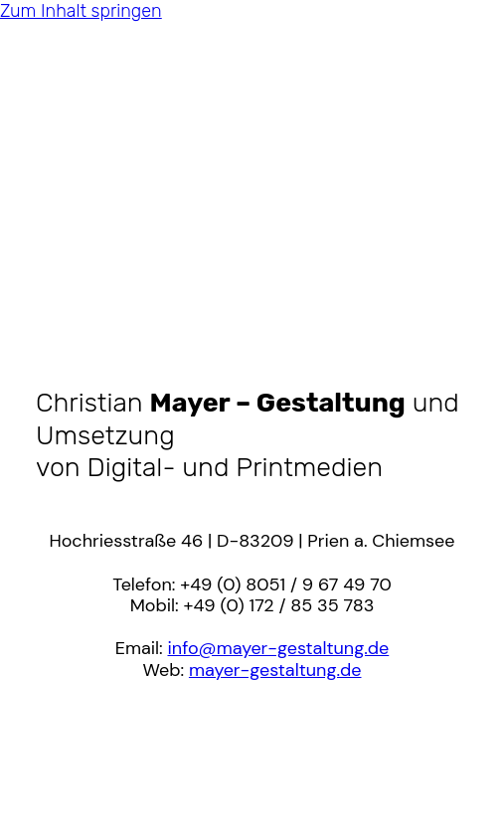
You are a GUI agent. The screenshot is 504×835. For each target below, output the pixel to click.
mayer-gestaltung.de (275, 670)
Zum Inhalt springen (81, 11)
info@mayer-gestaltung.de (279, 648)
